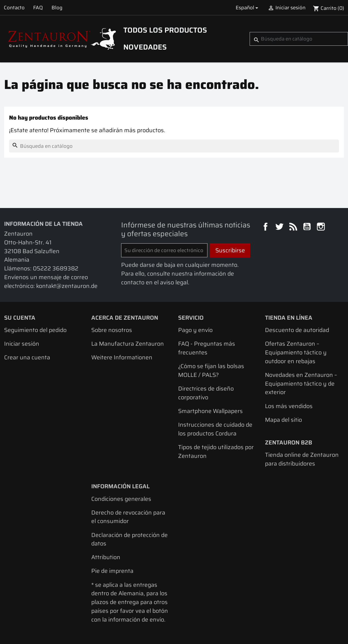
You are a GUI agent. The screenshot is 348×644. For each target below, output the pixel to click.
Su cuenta (20, 318)
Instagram (322, 227)
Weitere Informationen (122, 357)
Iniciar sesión (22, 344)
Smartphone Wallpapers (210, 411)
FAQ (38, 8)
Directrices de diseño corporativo (206, 393)
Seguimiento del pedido (35, 330)
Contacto (14, 8)
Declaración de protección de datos (129, 539)
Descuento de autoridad (297, 330)
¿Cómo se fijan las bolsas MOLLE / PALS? (211, 370)
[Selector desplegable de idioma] (248, 8)
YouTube (308, 227)
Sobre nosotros (112, 330)
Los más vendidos (289, 406)
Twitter (280, 227)
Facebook (266, 227)
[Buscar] (299, 39)
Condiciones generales (121, 499)
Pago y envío (195, 330)
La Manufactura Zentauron (128, 344)
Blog (57, 8)
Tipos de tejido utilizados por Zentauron (216, 451)
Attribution (106, 557)
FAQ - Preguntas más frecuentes (207, 348)
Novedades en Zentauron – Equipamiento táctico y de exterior (301, 383)
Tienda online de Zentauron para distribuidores (302, 459)
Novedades (145, 47)
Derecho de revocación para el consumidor (128, 517)
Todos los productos (165, 30)
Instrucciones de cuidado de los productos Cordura (215, 429)
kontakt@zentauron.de (67, 286)
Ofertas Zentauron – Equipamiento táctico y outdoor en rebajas (296, 352)
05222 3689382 (56, 268)
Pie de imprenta (112, 571)
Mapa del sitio (283, 420)
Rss (294, 227)
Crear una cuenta (27, 357)
